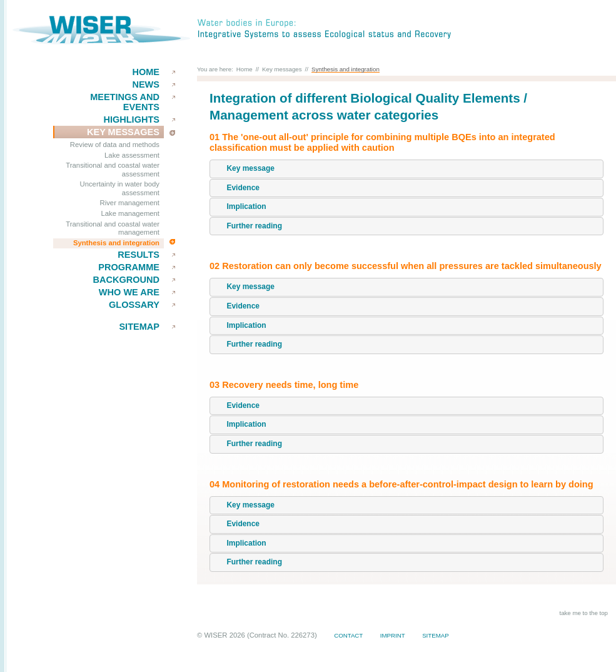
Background (126, 280)
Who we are (129, 292)
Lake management (130, 213)
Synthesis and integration (116, 243)
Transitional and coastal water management (113, 228)
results (139, 255)
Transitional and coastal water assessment (113, 170)
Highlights (131, 120)
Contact (348, 635)
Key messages (282, 69)
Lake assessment (132, 155)
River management (130, 203)
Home (146, 72)
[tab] (406, 169)
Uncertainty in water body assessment (120, 188)
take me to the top (583, 613)
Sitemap (139, 327)
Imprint (393, 635)
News (146, 84)
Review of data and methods (115, 145)
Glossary (134, 305)
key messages (123, 132)
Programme (129, 267)
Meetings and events (125, 102)
